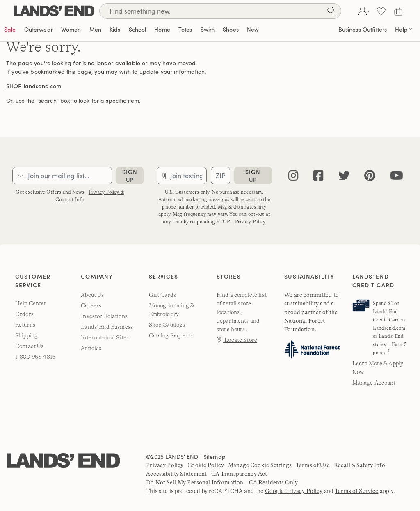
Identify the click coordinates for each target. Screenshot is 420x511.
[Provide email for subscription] (62, 176)
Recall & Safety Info (360, 465)
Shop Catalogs (167, 325)
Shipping (26, 335)
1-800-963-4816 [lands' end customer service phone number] (35, 357)
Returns (25, 325)
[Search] (220, 11)
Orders (24, 314)
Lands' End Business (107, 327)
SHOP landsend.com (34, 86)
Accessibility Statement (176, 474)
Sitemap (215, 457)
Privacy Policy (250, 222)
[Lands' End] (54, 11)
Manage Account (374, 383)
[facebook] (318, 176)
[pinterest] (370, 176)
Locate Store (237, 340)
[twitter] (344, 176)
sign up (130, 176)
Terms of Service (356, 491)
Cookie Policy (206, 465)
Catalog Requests (171, 335)
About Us (92, 295)
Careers (91, 305)
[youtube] (397, 176)
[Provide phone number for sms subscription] (182, 176)
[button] (363, 11)
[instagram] (293, 176)
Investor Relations (104, 316)
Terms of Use (313, 465)
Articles (91, 348)
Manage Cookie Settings (260, 465)
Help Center (31, 303)
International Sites (105, 337)
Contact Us (29, 346)
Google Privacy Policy (294, 491)
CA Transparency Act (239, 474)
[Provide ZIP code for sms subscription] (220, 176)
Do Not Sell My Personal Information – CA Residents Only (222, 482)
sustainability (301, 303)
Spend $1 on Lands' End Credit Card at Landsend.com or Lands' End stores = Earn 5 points (390, 328)
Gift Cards (162, 295)
